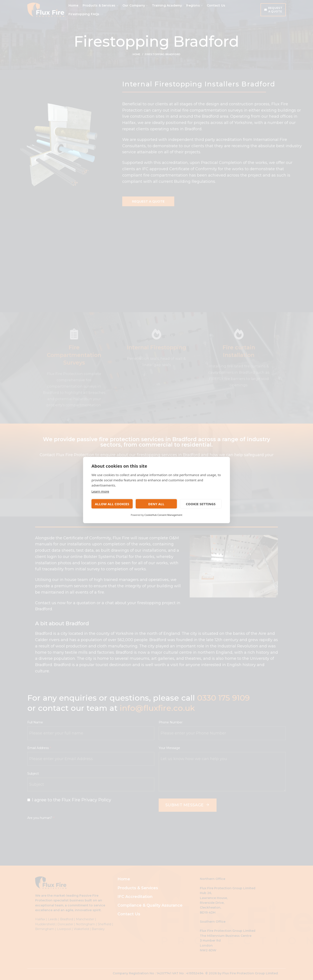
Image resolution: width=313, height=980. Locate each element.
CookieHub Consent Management (163, 515)
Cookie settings (201, 504)
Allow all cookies (112, 504)
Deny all (156, 504)
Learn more (100, 491)
